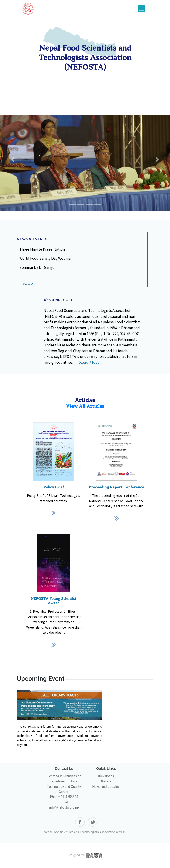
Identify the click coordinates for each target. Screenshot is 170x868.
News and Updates (106, 787)
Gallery (106, 781)
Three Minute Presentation (42, 249)
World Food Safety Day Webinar (46, 258)
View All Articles (85, 406)
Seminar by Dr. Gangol (37, 267)
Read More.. (90, 362)
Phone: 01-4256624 (64, 797)
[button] (13, 159)
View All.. (30, 284)
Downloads (106, 776)
